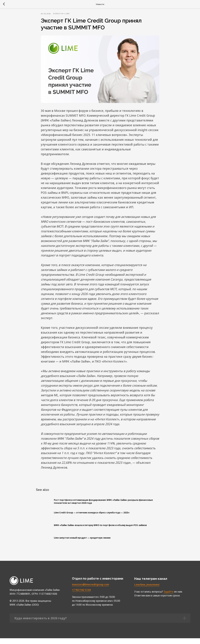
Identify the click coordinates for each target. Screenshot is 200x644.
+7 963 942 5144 (81, 596)
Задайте (168, 597)
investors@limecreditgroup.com (90, 590)
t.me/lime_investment (147, 590)
